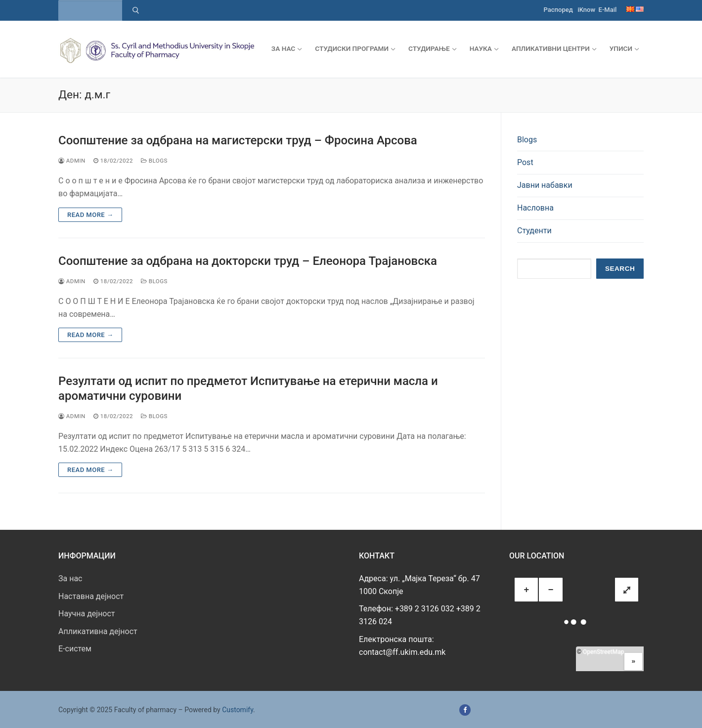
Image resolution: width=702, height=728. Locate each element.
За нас (70, 578)
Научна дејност (87, 614)
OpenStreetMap (603, 652)
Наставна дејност (91, 596)
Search (620, 269)
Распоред (558, 10)
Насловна (535, 208)
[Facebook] (465, 710)
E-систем (75, 649)
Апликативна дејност (98, 631)
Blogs (154, 161)
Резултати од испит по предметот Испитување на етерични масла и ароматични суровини (248, 388)
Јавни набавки (545, 185)
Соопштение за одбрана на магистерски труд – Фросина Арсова (238, 140)
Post (525, 162)
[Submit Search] (136, 10)
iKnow (586, 10)
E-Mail (608, 10)
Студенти (534, 231)
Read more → (90, 215)
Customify (238, 710)
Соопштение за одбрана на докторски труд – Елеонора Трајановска (248, 261)
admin (72, 161)
